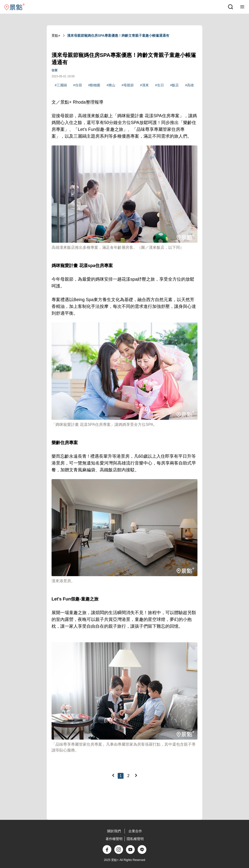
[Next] (136, 775)
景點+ (56, 36)
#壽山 (111, 85)
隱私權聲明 (135, 839)
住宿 (54, 70)
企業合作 (135, 831)
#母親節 (128, 85)
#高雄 (189, 85)
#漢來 (144, 85)
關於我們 (114, 831)
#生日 (160, 85)
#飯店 (175, 85)
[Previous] (113, 775)
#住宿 (78, 85)
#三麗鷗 (61, 85)
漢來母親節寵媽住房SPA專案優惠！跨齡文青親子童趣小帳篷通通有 (118, 36)
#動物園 (94, 85)
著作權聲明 (114, 839)
